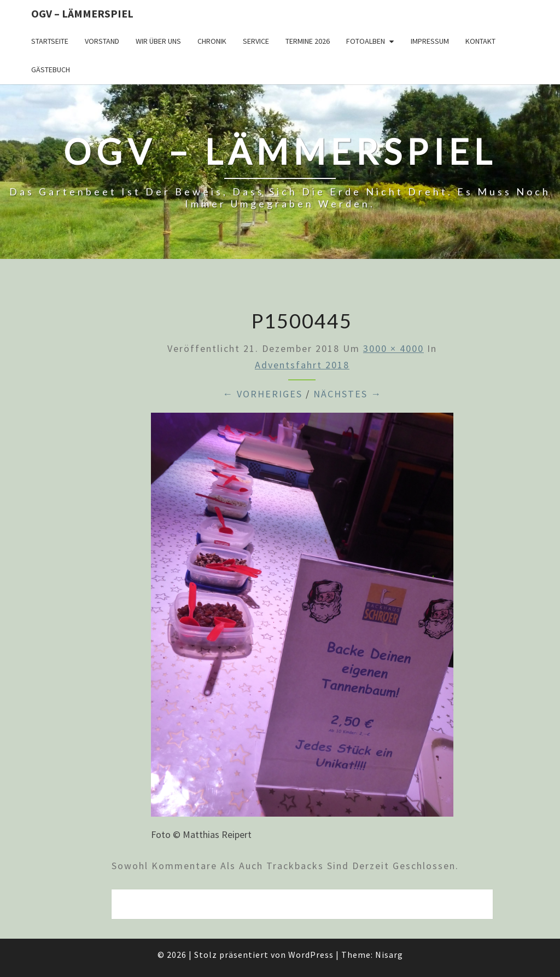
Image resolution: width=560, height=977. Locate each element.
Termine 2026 (308, 41)
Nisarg (389, 955)
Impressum (430, 41)
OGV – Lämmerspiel (82, 13)
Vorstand (102, 41)
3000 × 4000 (393, 348)
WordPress (311, 955)
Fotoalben (366, 41)
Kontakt (480, 41)
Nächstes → (348, 394)
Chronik (212, 41)
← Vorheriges (262, 394)
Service (256, 41)
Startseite (50, 41)
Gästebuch (51, 70)
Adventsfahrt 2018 (302, 365)
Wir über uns (158, 41)
